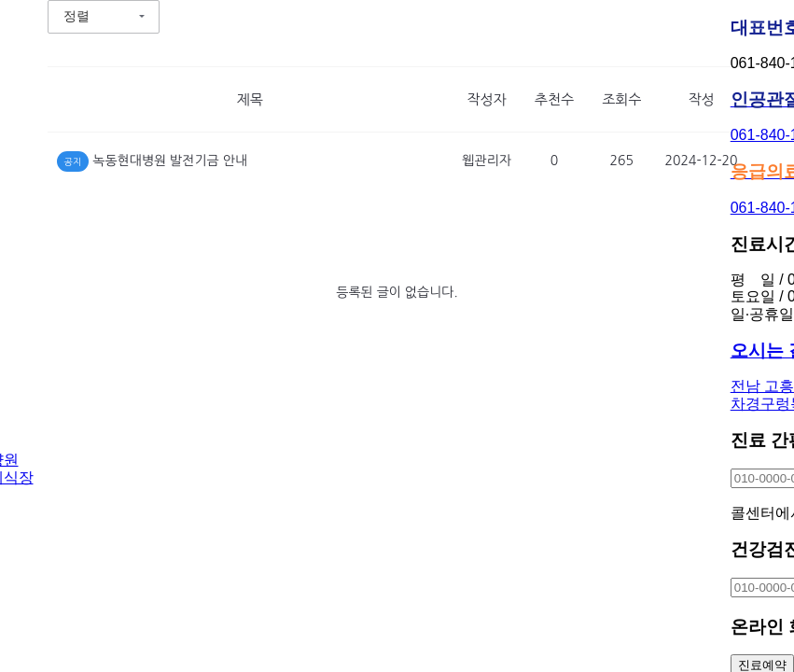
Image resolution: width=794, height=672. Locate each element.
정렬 (77, 16)
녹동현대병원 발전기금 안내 (170, 161)
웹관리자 (487, 161)
